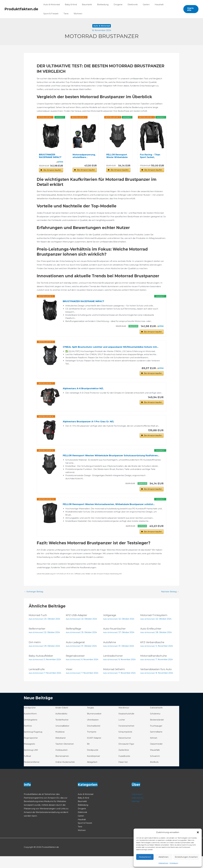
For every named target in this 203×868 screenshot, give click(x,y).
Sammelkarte (157, 744)
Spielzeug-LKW (31, 762)
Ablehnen (164, 857)
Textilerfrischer (63, 732)
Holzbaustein (62, 762)
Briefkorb (155, 774)
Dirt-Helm (35, 654)
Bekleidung (98, 4)
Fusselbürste (125, 768)
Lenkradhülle (37, 681)
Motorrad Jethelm (115, 681)
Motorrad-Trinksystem (155, 627)
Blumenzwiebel (95, 725)
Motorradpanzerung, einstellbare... (84, 156)
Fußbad (28, 768)
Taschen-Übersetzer (66, 756)
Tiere (45, 14)
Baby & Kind (69, 4)
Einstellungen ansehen (186, 857)
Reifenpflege (74, 641)
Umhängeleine (31, 732)
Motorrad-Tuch (38, 627)
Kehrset (154, 750)
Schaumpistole (126, 744)
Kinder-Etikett (62, 719)
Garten (138, 4)
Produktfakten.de (21, 9)
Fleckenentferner (33, 774)
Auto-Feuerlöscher (115, 641)
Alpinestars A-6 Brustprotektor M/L (84, 395)
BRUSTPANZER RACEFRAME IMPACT (50, 156)
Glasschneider (157, 756)
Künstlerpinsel (94, 768)
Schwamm (155, 768)
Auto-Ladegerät (76, 654)
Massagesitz (30, 756)
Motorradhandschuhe (154, 668)
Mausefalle (155, 762)
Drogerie (112, 4)
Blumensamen (63, 768)
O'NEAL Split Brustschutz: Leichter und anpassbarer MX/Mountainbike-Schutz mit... (111, 350)
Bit (88, 756)
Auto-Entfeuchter (152, 641)
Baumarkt (84, 4)
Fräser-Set (124, 774)
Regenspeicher (31, 750)
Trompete (92, 744)
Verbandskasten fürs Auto (157, 681)
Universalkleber (63, 737)
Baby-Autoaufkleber (42, 668)
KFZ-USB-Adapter (77, 627)
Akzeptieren (145, 857)
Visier (70, 681)
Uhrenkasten (93, 732)
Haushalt (149, 4)
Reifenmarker (38, 641)
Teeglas (91, 719)
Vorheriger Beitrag (34, 604)
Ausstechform (31, 725)
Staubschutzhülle (127, 725)
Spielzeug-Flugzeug (34, 744)
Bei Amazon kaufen (52, 170)
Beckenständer (158, 732)
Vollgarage (110, 627)
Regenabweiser (76, 668)
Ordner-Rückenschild (66, 774)
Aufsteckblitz (62, 725)
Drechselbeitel (94, 737)
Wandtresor (124, 719)
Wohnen (56, 14)
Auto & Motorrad (51, 4)
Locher (122, 732)
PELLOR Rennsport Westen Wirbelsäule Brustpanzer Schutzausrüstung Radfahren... (107, 464)
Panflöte (28, 737)
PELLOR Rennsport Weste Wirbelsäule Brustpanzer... (117, 156)
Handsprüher (30, 719)
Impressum (174, 863)
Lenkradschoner (113, 668)
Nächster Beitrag (169, 604)
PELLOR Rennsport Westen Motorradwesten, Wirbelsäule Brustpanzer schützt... (112, 515)
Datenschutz (163, 863)
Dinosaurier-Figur (127, 756)
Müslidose (60, 744)
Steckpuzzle (93, 762)
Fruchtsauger (157, 737)
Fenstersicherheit (127, 737)
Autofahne (110, 654)
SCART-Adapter (95, 750)
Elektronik (126, 4)
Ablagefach (93, 774)
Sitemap (136, 813)
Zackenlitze (124, 762)
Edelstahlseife (157, 719)
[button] (198, 832)
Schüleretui (156, 725)
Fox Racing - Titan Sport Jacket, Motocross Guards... (151, 156)
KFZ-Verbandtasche (153, 654)
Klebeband (61, 750)
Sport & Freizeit (165, 4)
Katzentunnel (125, 750)
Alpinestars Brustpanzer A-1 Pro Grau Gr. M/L (90, 428)
